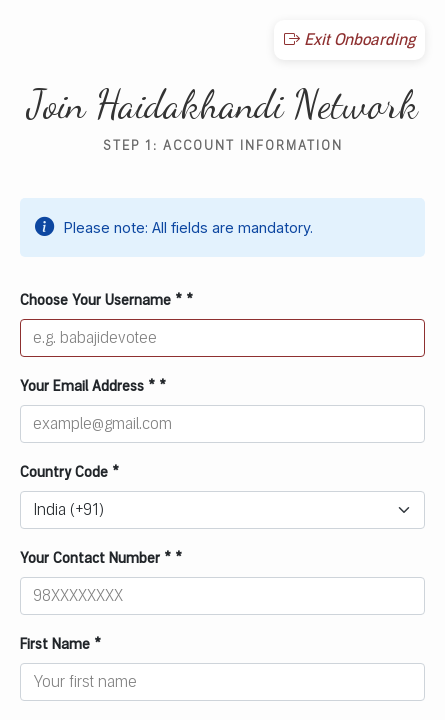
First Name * (60, 644)
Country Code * (69, 472)
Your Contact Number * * (101, 558)
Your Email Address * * (93, 386)
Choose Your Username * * (106, 300)
